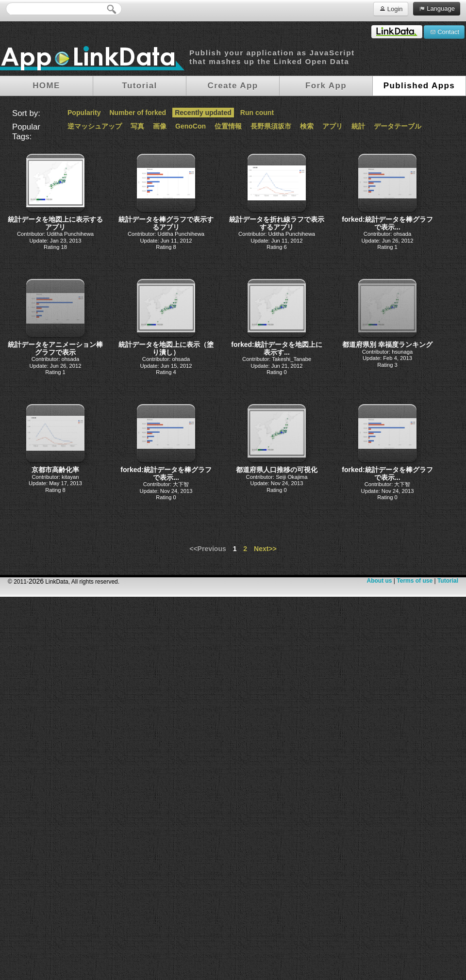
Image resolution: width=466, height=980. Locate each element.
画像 (160, 126)
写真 (137, 126)
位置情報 (228, 126)
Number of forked (138, 113)
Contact (444, 32)
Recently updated (203, 113)
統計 (358, 126)
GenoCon (191, 126)
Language (437, 8)
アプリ (333, 126)
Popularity (84, 113)
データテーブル (398, 126)
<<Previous (208, 549)
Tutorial (448, 581)
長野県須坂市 (271, 126)
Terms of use (415, 581)
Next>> (265, 549)
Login (391, 8)
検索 (307, 126)
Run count (257, 113)
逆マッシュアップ (95, 126)
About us (379, 581)
